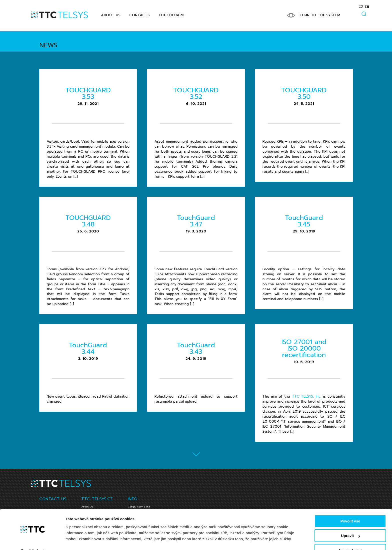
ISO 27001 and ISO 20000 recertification (304, 348)
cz (361, 7)
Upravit (350, 523)
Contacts (139, 15)
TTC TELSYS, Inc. (307, 396)
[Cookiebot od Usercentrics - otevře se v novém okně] (32, 540)
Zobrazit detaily (79, 540)
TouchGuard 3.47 (196, 221)
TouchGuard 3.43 (196, 348)
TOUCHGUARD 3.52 (196, 93)
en (367, 7)
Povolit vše (350, 508)
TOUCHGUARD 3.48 (88, 221)
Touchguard (171, 15)
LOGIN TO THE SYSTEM (319, 15)
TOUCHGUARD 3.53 (88, 93)
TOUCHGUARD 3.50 (304, 93)
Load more (196, 454)
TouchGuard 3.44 (88, 348)
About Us (111, 15)
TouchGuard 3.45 (304, 221)
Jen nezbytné (350, 538)
